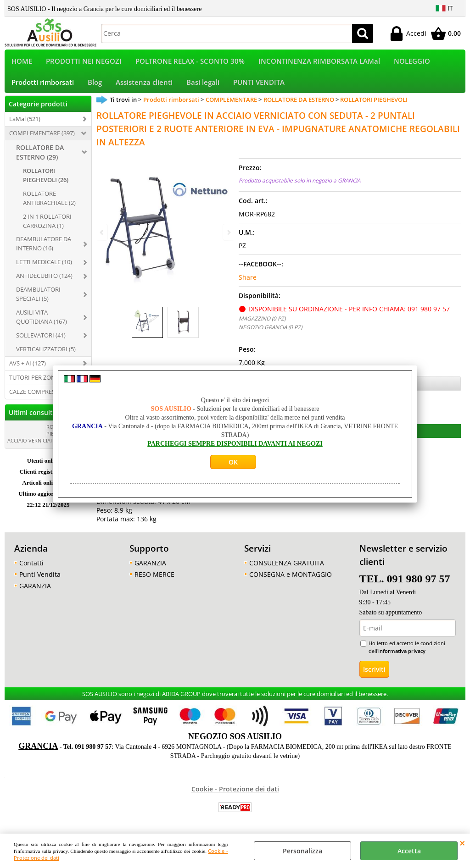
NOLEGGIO (412, 63)
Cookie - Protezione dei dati (235, 795)
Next (228, 232)
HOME (22, 63)
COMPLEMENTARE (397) (42, 139)
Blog (95, 87)
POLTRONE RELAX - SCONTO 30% (190, 63)
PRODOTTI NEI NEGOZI (84, 63)
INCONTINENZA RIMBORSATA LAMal (319, 63)
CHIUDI (462, 843)
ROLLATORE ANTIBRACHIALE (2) (49, 204)
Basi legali (203, 87)
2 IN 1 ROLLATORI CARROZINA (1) (47, 227)
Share (248, 284)
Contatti (31, 569)
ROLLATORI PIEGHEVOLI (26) (46, 181)
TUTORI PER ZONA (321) (42, 383)
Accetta (409, 851)
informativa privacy (402, 657)
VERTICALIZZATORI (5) (46, 355)
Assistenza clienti (144, 87)
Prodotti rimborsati (43, 87)
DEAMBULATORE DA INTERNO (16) (44, 250)
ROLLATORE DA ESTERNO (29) (40, 158)
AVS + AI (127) (28, 369)
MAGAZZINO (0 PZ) (262, 325)
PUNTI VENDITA (259, 87)
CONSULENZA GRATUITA (287, 569)
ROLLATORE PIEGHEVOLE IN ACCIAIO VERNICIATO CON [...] (45, 440)
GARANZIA (35, 592)
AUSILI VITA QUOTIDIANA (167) (42, 323)
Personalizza (302, 851)
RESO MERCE (154, 580)
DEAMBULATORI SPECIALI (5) (38, 300)
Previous (102, 232)
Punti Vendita (40, 580)
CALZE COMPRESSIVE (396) (45, 398)
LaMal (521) (25, 125)
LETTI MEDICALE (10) (44, 268)
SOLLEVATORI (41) (41, 341)
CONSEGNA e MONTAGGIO (291, 580)
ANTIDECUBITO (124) (44, 282)
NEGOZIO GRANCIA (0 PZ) (270, 333)
